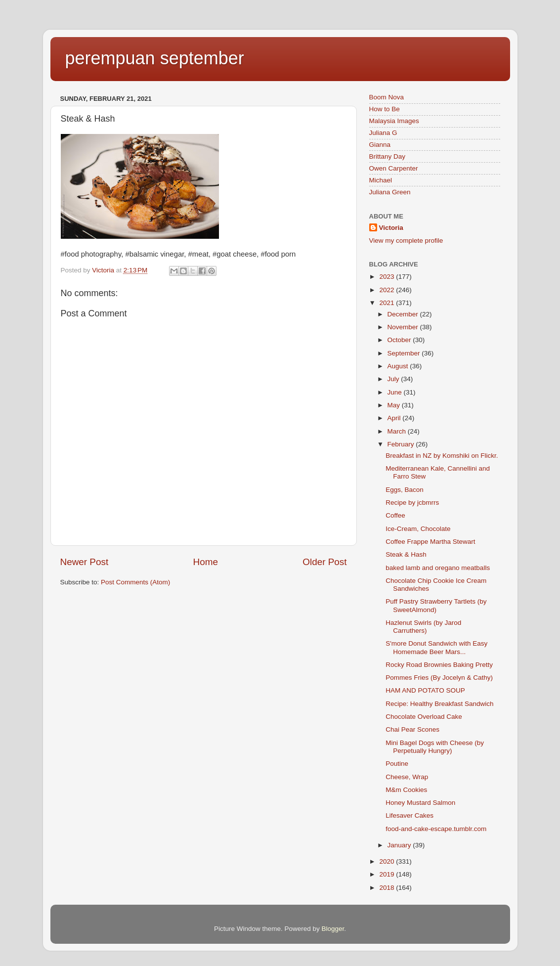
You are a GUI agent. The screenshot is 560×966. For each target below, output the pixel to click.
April (395, 418)
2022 (388, 290)
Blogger (333, 929)
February (402, 444)
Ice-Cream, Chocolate (418, 529)
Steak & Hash (406, 554)
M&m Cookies (406, 790)
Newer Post (85, 562)
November (404, 327)
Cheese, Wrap (407, 777)
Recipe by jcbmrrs (412, 503)
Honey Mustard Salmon (420, 803)
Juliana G (383, 133)
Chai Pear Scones (412, 729)
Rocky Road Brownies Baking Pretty (439, 665)
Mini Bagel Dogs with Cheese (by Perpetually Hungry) (435, 747)
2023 (388, 277)
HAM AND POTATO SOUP (425, 690)
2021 (388, 303)
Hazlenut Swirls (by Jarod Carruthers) (423, 627)
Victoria (391, 228)
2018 (388, 888)
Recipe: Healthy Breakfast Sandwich (439, 704)
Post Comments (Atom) (135, 582)
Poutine (397, 764)
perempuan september (155, 58)
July (394, 379)
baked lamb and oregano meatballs (438, 568)
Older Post (324, 562)
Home (206, 562)
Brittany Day (388, 156)
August (399, 366)
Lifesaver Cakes (409, 815)
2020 (388, 861)
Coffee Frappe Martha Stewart (430, 542)
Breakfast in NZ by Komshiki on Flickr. (442, 456)
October (400, 340)
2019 (388, 874)
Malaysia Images (394, 121)
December (404, 314)
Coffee (395, 515)
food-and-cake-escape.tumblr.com (436, 829)
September (405, 353)
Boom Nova (387, 97)
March (398, 431)
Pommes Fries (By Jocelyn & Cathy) (439, 678)
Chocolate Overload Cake (424, 717)
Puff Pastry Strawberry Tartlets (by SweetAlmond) (436, 605)
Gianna (380, 145)
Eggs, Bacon (405, 490)
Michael (381, 180)
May (395, 405)
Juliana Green (390, 192)
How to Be (385, 109)
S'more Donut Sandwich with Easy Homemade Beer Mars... (436, 647)
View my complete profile (406, 241)
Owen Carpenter (394, 168)
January (400, 845)
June (396, 392)
